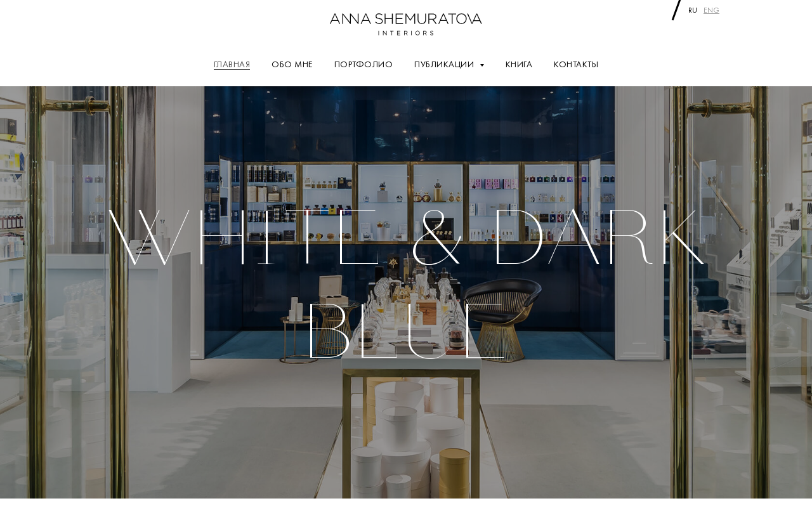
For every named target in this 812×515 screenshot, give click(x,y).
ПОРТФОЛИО (364, 64)
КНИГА (519, 64)
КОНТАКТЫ (576, 64)
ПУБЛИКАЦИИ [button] (445, 64)
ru (693, 10)
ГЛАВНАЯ (232, 64)
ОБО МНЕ (292, 64)
